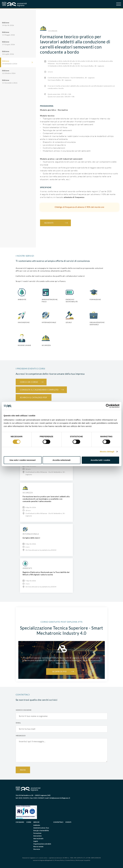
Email (18, 723)
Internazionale (38, 838)
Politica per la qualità (83, 860)
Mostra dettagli (107, 452)
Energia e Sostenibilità (41, 830)
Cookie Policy (70, 860)
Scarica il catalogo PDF (34, 397)
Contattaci (58, 822)
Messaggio (21, 736)
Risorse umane (38, 846)
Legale (36, 841)
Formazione (37, 833)
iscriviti (49, 223)
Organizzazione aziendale (42, 844)
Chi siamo (20, 822)
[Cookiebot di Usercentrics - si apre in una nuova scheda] (108, 406)
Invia (23, 770)
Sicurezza (37, 849)
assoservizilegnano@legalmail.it (43, 860)
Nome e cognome (24, 710)
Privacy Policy (60, 860)
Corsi (29, 822)
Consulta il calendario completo (39, 390)
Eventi (68, 822)
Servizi (36, 822)
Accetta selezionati (61, 460)
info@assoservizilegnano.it (60, 798)
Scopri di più (60, 671)
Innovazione (38, 836)
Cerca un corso (29, 382)
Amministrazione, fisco (41, 828)
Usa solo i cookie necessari (23, 460)
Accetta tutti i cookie (100, 460)
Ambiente (37, 825)
